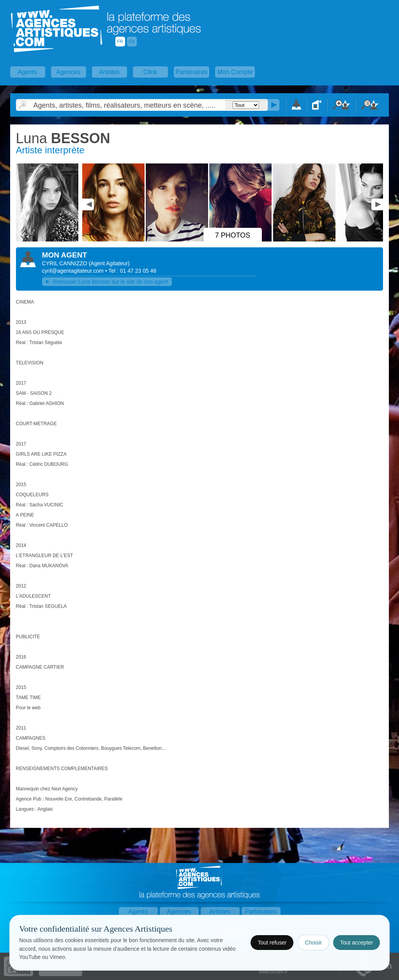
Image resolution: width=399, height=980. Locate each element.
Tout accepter (357, 943)
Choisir (313, 943)
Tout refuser (272, 943)
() (109, 263)
